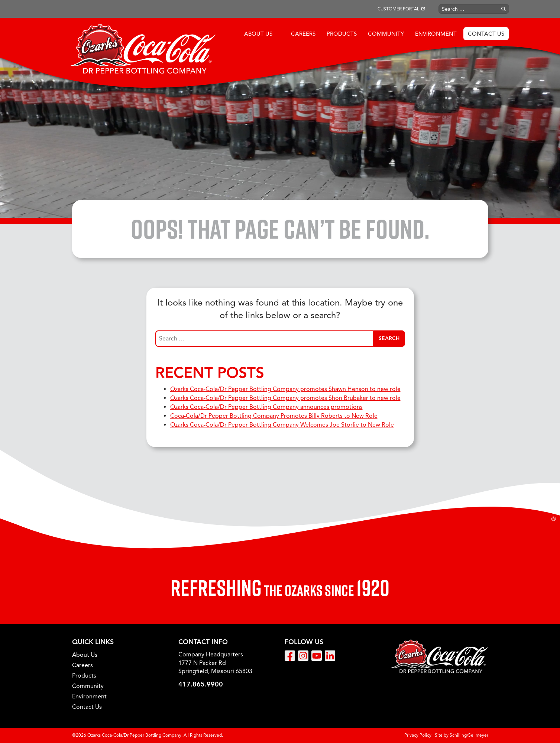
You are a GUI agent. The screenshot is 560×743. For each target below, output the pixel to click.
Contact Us (486, 34)
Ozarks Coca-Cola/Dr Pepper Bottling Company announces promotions (266, 407)
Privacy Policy (418, 735)
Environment (436, 34)
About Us (258, 34)
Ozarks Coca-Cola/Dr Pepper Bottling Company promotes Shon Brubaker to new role (285, 398)
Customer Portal (398, 9)
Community (386, 34)
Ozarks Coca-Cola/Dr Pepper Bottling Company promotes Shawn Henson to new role (285, 389)
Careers (303, 34)
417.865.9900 (201, 684)
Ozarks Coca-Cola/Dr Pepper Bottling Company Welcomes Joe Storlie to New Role (282, 425)
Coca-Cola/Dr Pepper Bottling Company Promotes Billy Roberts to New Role (274, 416)
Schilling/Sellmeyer (469, 735)
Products (342, 34)
